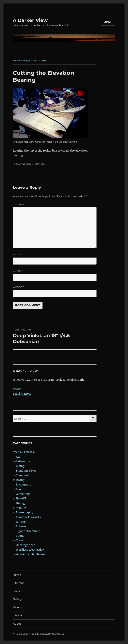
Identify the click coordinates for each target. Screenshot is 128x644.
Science (21, 526)
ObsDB (18, 616)
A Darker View (30, 20)
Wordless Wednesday (30, 550)
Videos (17, 607)
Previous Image (21, 60)
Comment (20, 204)
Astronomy (23, 461)
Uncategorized (25, 545)
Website (18, 287)
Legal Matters (22, 394)
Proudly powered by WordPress (47, 634)
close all (31, 452)
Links (16, 591)
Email (18, 271)
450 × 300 (40, 164)
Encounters (23, 484)
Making (21, 508)
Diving (20, 480)
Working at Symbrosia (31, 554)
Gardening (23, 494)
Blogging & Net (26, 471)
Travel (20, 540)
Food (19, 489)
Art (18, 457)
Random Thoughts (28, 517)
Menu (108, 22)
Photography (24, 512)
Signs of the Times (28, 531)
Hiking (20, 503)
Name (18, 255)
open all (18, 452)
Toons (20, 536)
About (17, 389)
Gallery (17, 599)
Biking (20, 466)
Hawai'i (21, 498)
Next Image (40, 60)
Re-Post (21, 522)
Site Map (19, 583)
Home (17, 575)
